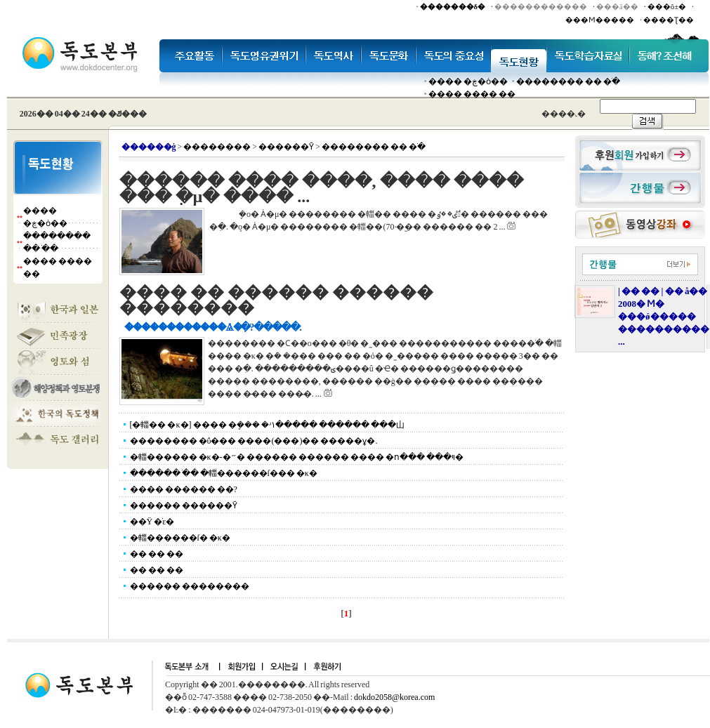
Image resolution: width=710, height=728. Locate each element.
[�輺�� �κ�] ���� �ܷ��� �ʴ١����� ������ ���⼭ (267, 425)
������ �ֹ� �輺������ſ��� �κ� (224, 473)
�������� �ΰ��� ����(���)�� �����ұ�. (254, 441)
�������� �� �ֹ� (568, 81)
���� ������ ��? (184, 489)
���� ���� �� (472, 94)
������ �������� (190, 586)
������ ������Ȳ (184, 505)
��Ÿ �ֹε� (152, 522)
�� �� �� (157, 554)
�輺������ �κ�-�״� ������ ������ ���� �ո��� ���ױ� (297, 457)
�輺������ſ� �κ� (180, 538)
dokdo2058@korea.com (394, 697)
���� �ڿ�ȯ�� (468, 81)
